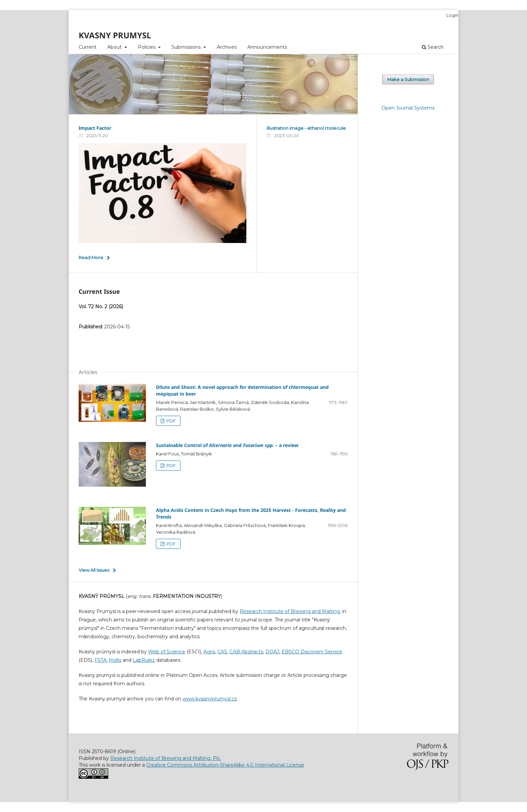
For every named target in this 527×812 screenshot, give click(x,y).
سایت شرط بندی (82, 788)
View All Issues (94, 570)
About (115, 47)
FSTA (100, 660)
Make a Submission (408, 79)
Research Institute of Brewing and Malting (290, 611)
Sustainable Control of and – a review (227, 445)
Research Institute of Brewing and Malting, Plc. (166, 758)
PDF (171, 421)
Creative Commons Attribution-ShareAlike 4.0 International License (225, 765)
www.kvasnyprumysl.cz (210, 699)
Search (433, 47)
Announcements (267, 47)
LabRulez (144, 660)
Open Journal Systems (408, 108)
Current (88, 47)
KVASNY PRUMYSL (115, 35)
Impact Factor (95, 128)
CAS (222, 652)
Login (452, 15)
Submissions (187, 47)
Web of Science (167, 652)
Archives (227, 47)
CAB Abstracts (246, 652)
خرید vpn (80, 788)
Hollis (115, 660)
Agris (209, 652)
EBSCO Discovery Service (312, 652)
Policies (147, 47)
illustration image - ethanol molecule (306, 128)
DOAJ (272, 652)
